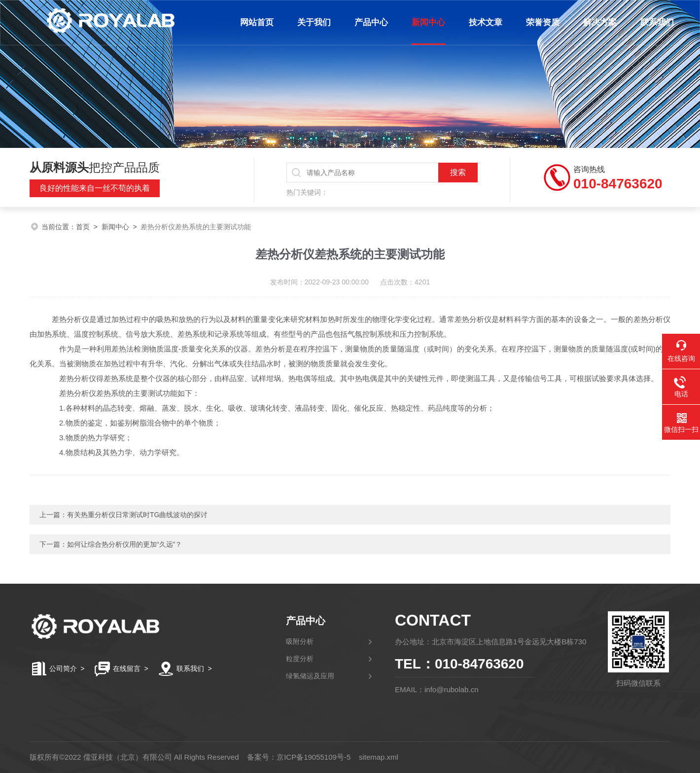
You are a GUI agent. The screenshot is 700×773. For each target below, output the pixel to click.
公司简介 (63, 668)
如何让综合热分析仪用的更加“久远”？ (124, 544)
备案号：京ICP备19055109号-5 (299, 757)
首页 (83, 227)
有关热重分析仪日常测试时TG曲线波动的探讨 (137, 515)
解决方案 (600, 22)
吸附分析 (300, 641)
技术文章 (486, 22)
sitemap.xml (379, 757)
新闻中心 (428, 22)
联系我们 (657, 22)
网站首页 (257, 22)
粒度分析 (300, 659)
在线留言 (127, 668)
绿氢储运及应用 (310, 676)
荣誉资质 (543, 22)
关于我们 (314, 22)
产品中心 (371, 22)
